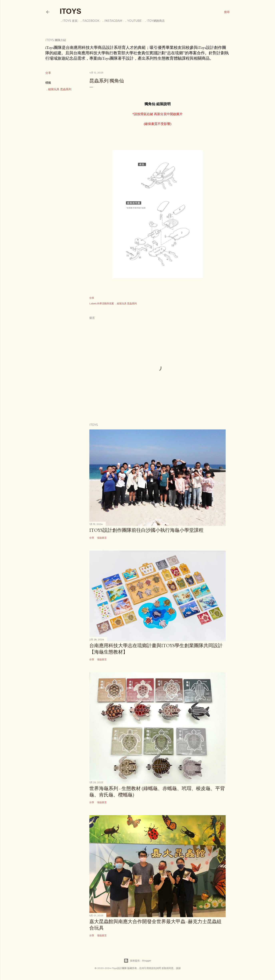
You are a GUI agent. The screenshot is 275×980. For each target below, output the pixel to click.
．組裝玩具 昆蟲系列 (58, 89)
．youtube (133, 21)
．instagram (112, 21)
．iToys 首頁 (69, 21)
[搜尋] (227, 12)
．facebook (90, 21)
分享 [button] (48, 73)
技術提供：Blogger (137, 961)
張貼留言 (102, 538)
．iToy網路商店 (154, 21)
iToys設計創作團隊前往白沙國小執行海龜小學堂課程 (146, 530)
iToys (70, 11)
